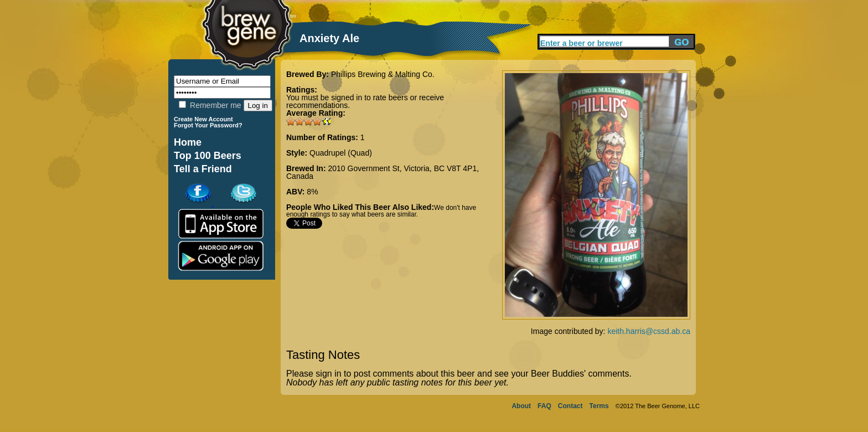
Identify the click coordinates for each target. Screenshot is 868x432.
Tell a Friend (203, 169)
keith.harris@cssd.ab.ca (649, 331)
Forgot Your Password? (208, 125)
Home (188, 142)
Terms (599, 406)
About (521, 406)
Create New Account (203, 119)
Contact (570, 406)
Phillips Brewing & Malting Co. (383, 74)
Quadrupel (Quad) (341, 153)
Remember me (210, 105)
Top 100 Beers (208, 156)
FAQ (544, 406)
